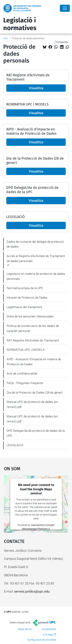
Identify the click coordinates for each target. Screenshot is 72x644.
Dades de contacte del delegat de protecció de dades (35, 244)
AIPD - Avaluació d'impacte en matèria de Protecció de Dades (34, 362)
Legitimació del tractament (24, 307)
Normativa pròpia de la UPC (25, 288)
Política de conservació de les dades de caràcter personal (33, 328)
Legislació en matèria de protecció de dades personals (36, 276)
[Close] (65, 8)
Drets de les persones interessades (30, 316)
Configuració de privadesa (42, 640)
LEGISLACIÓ (15, 445)
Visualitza (36, 88)
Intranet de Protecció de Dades (27, 298)
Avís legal (48, 635)
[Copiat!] (67, 47)
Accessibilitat (49, 629)
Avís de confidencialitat (22, 374)
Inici (5, 38)
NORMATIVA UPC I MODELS (26, 350)
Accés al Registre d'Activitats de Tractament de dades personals (36, 258)
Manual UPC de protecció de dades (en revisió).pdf (32, 404)
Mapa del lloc (25, 629)
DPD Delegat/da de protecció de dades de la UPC (36, 433)
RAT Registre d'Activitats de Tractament (33, 340)
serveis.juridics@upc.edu (32, 591)
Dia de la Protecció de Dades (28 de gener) (35, 392)
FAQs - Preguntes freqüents (25, 383)
